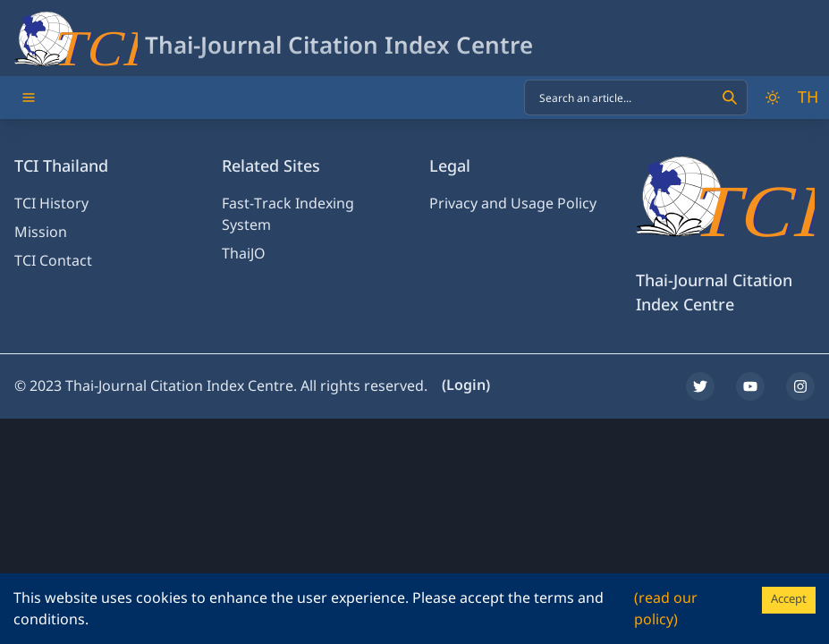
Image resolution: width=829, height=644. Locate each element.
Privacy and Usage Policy (513, 204)
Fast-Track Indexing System (288, 215)
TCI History (51, 204)
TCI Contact (53, 261)
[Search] (730, 97)
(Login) (466, 386)
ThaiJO (244, 254)
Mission (41, 233)
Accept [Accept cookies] (789, 599)
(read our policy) (666, 609)
